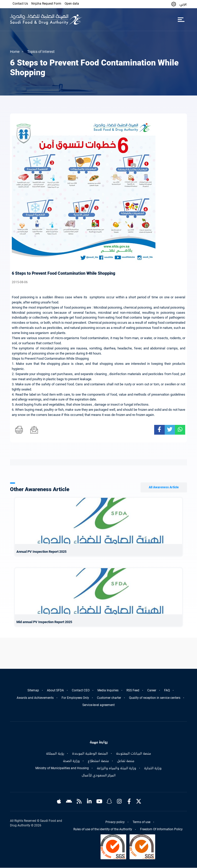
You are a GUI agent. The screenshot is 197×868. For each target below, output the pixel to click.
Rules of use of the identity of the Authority (103, 829)
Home (15, 52)
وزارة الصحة (71, 761)
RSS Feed (133, 690)
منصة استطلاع (98, 761)
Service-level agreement (98, 705)
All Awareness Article (164, 487)
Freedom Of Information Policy (161, 829)
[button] (174, 4)
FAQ (167, 690)
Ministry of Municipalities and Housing (62, 768)
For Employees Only (75, 698)
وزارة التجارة (153, 768)
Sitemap (33, 690)
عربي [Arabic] (183, 4)
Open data (72, 4)
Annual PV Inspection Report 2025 (41, 552)
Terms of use (141, 822)
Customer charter (109, 698)
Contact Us (20, 4)
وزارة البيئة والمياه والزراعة (116, 768)
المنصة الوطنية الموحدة (90, 753)
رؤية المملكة (55, 753)
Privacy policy (115, 822)
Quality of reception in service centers (155, 698)
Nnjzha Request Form (46, 4)
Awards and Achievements (35, 698)
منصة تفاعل (126, 761)
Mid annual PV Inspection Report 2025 (44, 622)
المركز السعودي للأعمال (99, 775)
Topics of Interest (41, 52)
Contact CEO (81, 690)
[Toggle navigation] (181, 20)
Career (152, 690)
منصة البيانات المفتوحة (134, 753)
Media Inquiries (108, 690)
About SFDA (55, 690)
